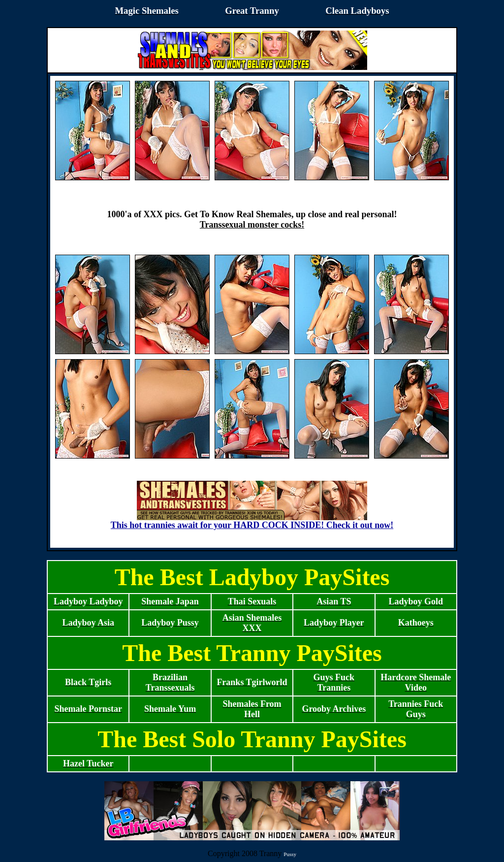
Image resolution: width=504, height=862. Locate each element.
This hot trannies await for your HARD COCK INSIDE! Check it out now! (252, 521)
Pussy (290, 854)
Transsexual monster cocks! (252, 225)
